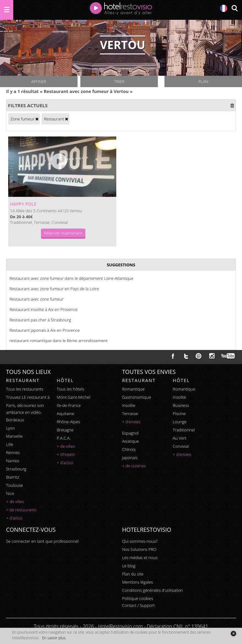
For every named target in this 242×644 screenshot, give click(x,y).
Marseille (14, 436)
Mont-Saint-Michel (73, 397)
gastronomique (136, 397)
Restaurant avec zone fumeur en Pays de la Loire (54, 289)
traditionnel (184, 430)
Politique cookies (137, 598)
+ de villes (15, 502)
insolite (129, 405)
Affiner (39, 81)
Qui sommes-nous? (140, 541)
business (181, 405)
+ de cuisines (134, 466)
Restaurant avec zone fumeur (36, 299)
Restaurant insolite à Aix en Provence (43, 309)
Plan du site (133, 574)
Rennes (13, 452)
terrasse (130, 414)
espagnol (130, 433)
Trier (119, 81)
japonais (130, 458)
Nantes (12, 461)
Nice (10, 493)
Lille (10, 444)
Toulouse (14, 485)
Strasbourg (16, 469)
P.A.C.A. (64, 438)
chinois (129, 449)
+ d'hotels (66, 454)
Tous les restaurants (25, 389)
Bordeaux (15, 420)
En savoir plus (54, 638)
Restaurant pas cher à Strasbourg (40, 320)
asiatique (130, 441)
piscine (179, 414)
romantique (133, 389)
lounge (180, 422)
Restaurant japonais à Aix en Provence (45, 330)
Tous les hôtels (70, 389)
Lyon (10, 428)
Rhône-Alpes (68, 422)
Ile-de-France (69, 405)
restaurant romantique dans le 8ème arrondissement (58, 341)
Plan (203, 81)
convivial (181, 446)
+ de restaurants (21, 510)
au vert (179, 438)
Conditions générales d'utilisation (152, 590)
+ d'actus (14, 518)
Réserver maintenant (63, 233)
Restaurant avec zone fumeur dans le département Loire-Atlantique (71, 278)
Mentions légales (137, 582)
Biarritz (12, 477)
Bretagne (65, 430)
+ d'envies (131, 422)
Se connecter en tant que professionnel (42, 541)
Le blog (129, 566)
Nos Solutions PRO (139, 549)
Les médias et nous (140, 558)
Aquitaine (65, 414)
